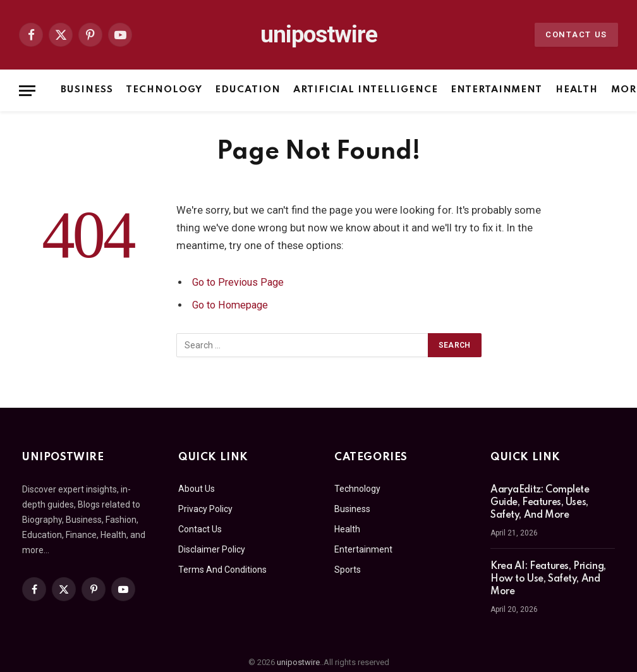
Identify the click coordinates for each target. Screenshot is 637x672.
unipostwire (298, 662)
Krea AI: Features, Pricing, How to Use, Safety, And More (548, 579)
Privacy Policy (205, 509)
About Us (197, 489)
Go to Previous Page (240, 282)
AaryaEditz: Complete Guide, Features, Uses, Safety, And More (540, 503)
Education (248, 90)
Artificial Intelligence (366, 90)
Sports (348, 570)
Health (577, 90)
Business (87, 90)
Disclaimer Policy (212, 549)
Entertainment (496, 90)
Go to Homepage (232, 305)
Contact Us (576, 34)
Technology (164, 90)
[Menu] (27, 91)
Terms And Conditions (222, 570)
